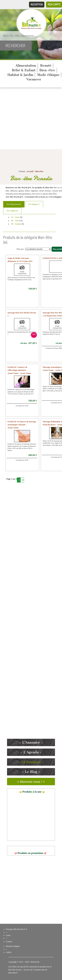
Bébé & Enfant (24, 70)
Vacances (34, 79)
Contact (9, 942)
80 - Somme (16, 224)
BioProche (35, 962)
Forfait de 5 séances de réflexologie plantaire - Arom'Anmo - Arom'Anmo (19, 370)
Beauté (46, 66)
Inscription (37, 4)
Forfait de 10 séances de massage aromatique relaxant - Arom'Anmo (22, 425)
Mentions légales (13, 946)
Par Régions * (34, 204)
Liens (8, 935)
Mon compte (54, 4)
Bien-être (47, 70)
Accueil (30, 171)
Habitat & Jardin (20, 75)
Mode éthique (48, 75)
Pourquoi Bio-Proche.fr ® (17, 929)
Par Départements (14, 204)
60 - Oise (15, 221)
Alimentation (26, 66)
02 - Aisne (15, 217)
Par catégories (12, 211)
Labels (9, 952)
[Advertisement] (30, 119)
